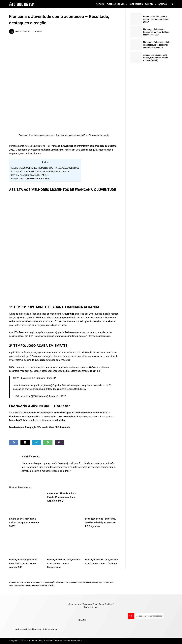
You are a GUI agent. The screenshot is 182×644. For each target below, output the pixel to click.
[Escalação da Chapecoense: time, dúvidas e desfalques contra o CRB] (26, 544)
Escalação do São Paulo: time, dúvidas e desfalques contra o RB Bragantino (100, 523)
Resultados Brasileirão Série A (77, 582)
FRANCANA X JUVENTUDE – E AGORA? (31, 179)
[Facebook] (14, 442)
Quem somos (75, 604)
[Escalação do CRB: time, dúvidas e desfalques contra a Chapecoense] (64, 544)
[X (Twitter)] (25, 442)
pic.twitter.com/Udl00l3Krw (72, 389)
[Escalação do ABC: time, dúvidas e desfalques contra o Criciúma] (102, 544)
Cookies (108, 604)
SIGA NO (83, 620)
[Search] (172, 4)
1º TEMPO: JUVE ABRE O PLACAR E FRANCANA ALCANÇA (40, 171)
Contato (87, 604)
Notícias (100, 4)
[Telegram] (36, 442)
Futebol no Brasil (117, 4)
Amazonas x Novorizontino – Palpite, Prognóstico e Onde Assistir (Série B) (62, 497)
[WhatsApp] (48, 442)
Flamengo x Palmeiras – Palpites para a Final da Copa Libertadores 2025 (156, 32)
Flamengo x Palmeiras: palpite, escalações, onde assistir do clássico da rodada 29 (157, 45)
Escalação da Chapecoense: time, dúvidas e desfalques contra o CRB (23, 563)
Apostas (163, 4)
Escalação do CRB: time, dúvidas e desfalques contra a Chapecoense (64, 563)
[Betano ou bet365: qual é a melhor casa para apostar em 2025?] (26, 503)
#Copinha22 (39, 389)
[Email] (59, 442)
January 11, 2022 (57, 396)
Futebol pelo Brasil (34, 582)
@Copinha (56, 385)
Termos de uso (91, 607)
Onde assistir (136, 4)
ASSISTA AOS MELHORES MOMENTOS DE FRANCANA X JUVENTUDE (45, 168)
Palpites (151, 4)
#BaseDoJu (52, 389)
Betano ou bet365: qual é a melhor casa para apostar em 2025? (24, 523)
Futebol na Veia (16, 582)
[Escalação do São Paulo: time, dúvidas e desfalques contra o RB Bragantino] (102, 503)
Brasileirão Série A (53, 582)
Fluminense (15, 416)
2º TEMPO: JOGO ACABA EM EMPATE (30, 175)
